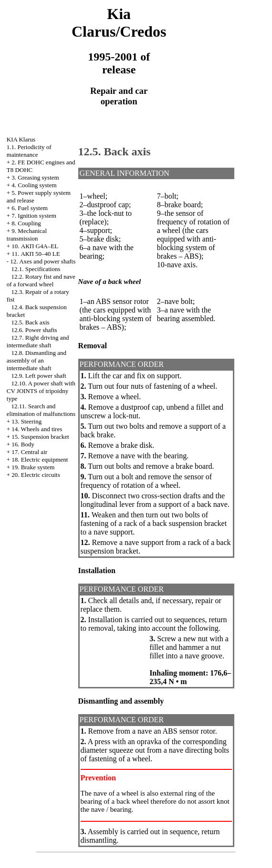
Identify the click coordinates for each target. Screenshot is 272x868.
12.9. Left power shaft (39, 376)
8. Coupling (26, 223)
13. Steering (26, 421)
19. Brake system (33, 467)
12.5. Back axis (31, 322)
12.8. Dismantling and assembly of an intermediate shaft (37, 360)
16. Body (23, 444)
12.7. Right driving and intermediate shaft (38, 341)
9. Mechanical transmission (27, 235)
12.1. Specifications (36, 269)
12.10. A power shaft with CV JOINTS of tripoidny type (41, 391)
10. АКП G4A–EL (35, 246)
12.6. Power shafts (34, 330)
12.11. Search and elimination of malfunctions (41, 410)
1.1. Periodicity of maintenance (29, 151)
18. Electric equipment (40, 459)
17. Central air (29, 452)
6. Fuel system (29, 208)
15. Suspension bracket (40, 437)
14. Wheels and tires (37, 429)
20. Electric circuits (36, 475)
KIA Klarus (21, 139)
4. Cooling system (34, 185)
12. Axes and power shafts (43, 261)
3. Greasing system (35, 177)
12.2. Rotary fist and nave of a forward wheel (41, 280)
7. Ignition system (34, 216)
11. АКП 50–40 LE (36, 254)
